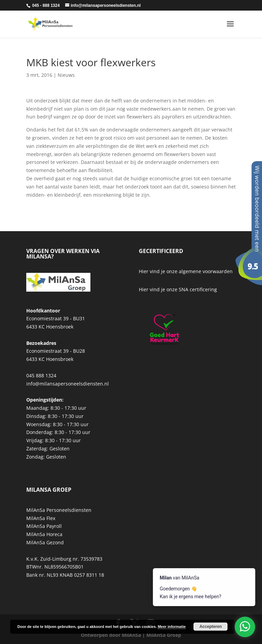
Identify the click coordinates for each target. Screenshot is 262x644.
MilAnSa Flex (41, 518)
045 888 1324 (41, 375)
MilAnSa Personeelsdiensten (59, 510)
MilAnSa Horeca (44, 534)
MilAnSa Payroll (44, 526)
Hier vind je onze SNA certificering (178, 289)
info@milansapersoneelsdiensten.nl (68, 384)
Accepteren (211, 627)
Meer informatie (172, 627)
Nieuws (66, 75)
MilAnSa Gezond (45, 542)
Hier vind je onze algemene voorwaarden (186, 271)
